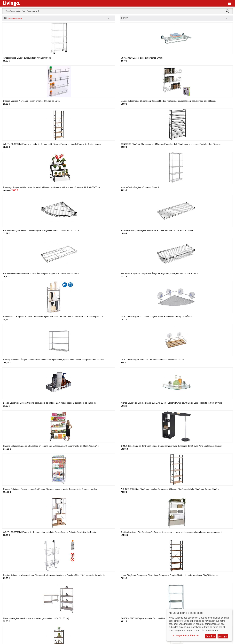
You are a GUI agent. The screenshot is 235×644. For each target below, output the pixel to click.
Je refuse (211, 636)
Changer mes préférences (186, 636)
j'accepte (223, 636)
